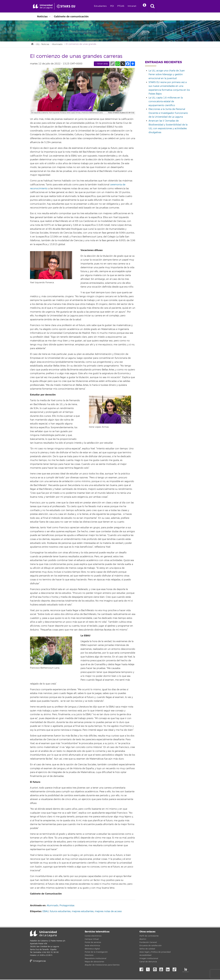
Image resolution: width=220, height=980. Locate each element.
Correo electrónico (93, 936)
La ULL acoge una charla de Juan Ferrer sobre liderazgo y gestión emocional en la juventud (167, 75)
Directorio (89, 956)
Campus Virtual (92, 940)
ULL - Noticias (43, 45)
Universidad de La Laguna (43, 934)
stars (51, 971)
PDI (117, 6)
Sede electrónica (92, 946)
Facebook (142, 969)
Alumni (143, 940)
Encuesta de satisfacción (151, 946)
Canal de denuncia (148, 962)
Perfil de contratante (149, 936)
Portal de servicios (93, 943)
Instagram (156, 969)
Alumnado (59, 45)
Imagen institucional (149, 959)
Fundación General (148, 943)
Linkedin (169, 969)
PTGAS (126, 6)
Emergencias (38, 961)
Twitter (149, 969)
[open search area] (159, 6)
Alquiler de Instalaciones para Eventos (102, 965)
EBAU (46, 912)
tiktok (175, 969)
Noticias (42, 17)
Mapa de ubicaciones (94, 962)
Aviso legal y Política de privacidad (155, 952)
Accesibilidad (145, 956)
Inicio (32, 44)
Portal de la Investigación (96, 952)
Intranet (137, 6)
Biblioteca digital (92, 949)
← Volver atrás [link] (102, 64)
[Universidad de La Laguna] (70, 6)
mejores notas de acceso (108, 912)
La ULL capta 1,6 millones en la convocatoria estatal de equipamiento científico (166, 102)
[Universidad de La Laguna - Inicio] (45, 6)
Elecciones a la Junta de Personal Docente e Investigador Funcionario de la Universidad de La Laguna (168, 113)
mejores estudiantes (83, 912)
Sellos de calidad (147, 949)
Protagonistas (67, 906)
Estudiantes (106, 6)
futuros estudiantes (60, 912)
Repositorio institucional (96, 959)
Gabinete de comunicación (71, 17)
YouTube (162, 969)
